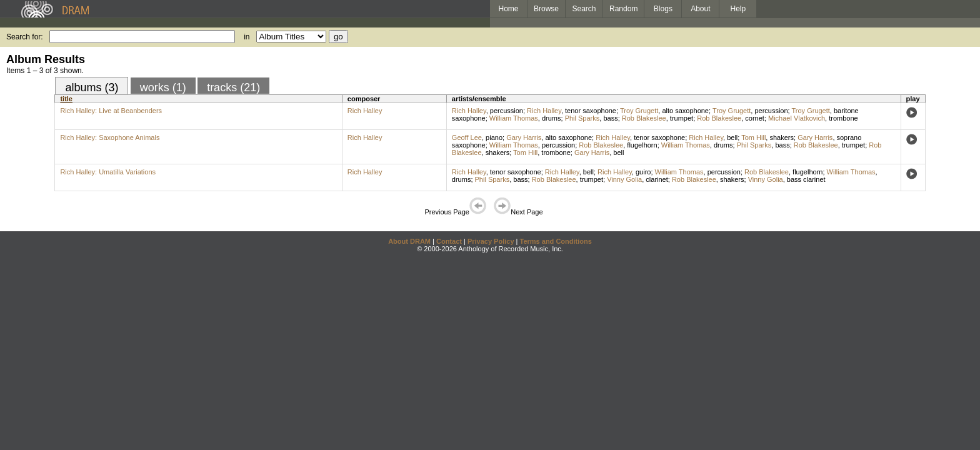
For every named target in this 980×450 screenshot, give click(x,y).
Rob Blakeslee (644, 118)
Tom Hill (753, 137)
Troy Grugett (639, 111)
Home (508, 9)
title (66, 99)
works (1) (163, 87)
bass (610, 118)
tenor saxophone (591, 111)
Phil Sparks (582, 118)
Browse (546, 9)
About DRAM (409, 241)
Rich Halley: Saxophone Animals (110, 137)
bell (732, 137)
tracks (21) (233, 87)
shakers (782, 137)
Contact (449, 241)
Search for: (25, 37)
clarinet (657, 179)
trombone (843, 118)
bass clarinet (806, 179)
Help (738, 9)
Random (623, 9)
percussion (507, 111)
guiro (643, 172)
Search (584, 9)
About (700, 9)
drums (552, 118)
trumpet (682, 118)
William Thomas (514, 118)
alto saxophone (685, 111)
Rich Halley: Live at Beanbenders (111, 111)
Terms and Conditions (556, 241)
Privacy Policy (491, 241)
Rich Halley (365, 111)
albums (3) (92, 87)
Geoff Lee (467, 137)
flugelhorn (642, 145)
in (247, 37)
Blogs (663, 9)
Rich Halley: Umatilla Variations (108, 172)
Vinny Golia (624, 179)
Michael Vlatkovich (797, 118)
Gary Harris (524, 137)
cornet (755, 118)
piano (494, 137)
